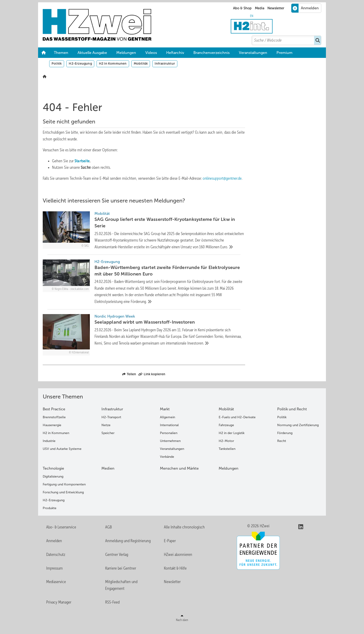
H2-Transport (111, 425)
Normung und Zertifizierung (298, 433)
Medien (108, 476)
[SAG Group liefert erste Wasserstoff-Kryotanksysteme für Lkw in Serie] (144, 234)
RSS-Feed (112, 610)
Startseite (82, 161)
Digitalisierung (53, 484)
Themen (61, 53)
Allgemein (167, 425)
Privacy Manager (59, 610)
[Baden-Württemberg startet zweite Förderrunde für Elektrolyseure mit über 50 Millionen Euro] (144, 289)
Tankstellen (227, 456)
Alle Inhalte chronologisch (184, 534)
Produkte (50, 516)
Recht (282, 448)
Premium (284, 53)
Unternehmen (170, 448)
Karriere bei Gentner (121, 576)
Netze (106, 433)
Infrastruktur (165, 63)
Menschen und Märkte (179, 476)
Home (44, 53)
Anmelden (54, 548)
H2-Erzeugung (80, 63)
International (169, 433)
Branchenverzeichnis (211, 53)
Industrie (49, 448)
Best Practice (54, 417)
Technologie (53, 476)
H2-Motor (226, 448)
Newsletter (276, 8)
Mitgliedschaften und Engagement (121, 593)
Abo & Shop (242, 8)
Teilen (129, 382)
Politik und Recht (292, 417)
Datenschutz (56, 562)
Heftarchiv (175, 53)
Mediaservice (56, 589)
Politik (57, 63)
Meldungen (126, 53)
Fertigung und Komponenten (64, 492)
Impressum (54, 576)
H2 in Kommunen (113, 63)
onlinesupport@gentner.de (223, 178)
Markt (165, 417)
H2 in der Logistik (232, 440)
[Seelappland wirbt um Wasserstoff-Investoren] (144, 342)
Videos (151, 53)
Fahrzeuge (226, 433)
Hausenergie (52, 433)
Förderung (285, 440)
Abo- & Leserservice (61, 534)
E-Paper (170, 548)
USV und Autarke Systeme (62, 456)
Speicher (108, 440)
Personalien (169, 440)
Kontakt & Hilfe (175, 576)
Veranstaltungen (253, 53)
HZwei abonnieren (178, 562)
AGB (109, 534)
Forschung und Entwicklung (63, 500)
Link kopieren (152, 382)
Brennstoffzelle (54, 425)
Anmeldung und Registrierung (128, 548)
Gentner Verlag (117, 562)
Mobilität (141, 63)
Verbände (167, 464)
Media (260, 8)
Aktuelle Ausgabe (92, 53)
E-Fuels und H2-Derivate (237, 425)
